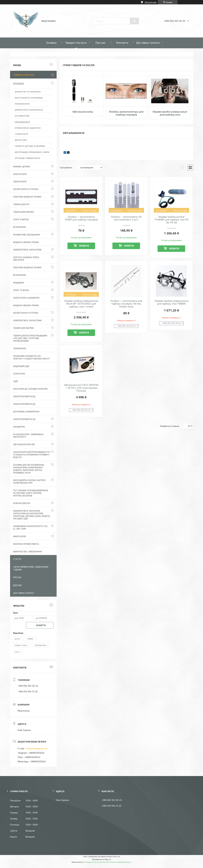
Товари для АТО (21, 204)
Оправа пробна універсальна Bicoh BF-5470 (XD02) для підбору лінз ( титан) (81, 304)
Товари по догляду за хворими (30, 146)
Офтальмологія (22, 122)
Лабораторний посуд (24, 419)
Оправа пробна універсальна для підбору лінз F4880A (171, 302)
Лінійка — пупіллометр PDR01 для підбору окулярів (81, 218)
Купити (84, 246)
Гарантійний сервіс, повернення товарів (31, 568)
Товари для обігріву (23, 212)
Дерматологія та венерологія (29, 110)
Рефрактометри (22, 503)
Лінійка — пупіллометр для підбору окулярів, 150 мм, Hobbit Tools (126, 304)
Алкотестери (20, 174)
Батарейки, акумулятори (26, 412)
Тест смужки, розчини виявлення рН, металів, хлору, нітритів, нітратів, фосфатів (31, 493)
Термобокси (20, 348)
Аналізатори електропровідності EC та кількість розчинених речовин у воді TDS (32, 455)
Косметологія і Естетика (26, 189)
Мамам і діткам (21, 167)
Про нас (100, 43)
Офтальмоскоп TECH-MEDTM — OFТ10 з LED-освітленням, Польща (81, 388)
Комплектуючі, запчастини (27, 250)
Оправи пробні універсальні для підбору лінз (170, 113)
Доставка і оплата (148, 43)
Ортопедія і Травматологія (27, 158)
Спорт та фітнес (21, 290)
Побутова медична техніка (27, 197)
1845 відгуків (150, 2)
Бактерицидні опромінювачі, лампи (32, 152)
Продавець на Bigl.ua (101, 859)
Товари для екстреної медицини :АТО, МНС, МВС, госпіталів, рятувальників (30, 338)
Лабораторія (20, 182)
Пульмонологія (22, 104)
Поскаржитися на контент (95, 862)
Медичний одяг (21, 366)
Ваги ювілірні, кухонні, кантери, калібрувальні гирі (29, 482)
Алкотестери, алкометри (26, 298)
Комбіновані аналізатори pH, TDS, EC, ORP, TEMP (31, 528)
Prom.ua (116, 856)
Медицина (19, 83)
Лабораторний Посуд (24, 396)
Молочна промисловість (26, 544)
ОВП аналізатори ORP (24, 444)
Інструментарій (22, 116)
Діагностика (21, 140)
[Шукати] (134, 21)
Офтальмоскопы (83, 112)
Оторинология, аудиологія (28, 128)
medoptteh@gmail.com (36, 748)
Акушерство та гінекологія (28, 92)
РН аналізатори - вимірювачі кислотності (28, 436)
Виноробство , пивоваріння (28, 552)
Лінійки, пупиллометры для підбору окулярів (126, 113)
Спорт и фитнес (21, 220)
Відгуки (17, 585)
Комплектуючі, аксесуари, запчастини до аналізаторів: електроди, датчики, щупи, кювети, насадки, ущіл (32, 515)
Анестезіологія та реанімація (29, 98)
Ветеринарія (20, 227)
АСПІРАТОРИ (19, 374)
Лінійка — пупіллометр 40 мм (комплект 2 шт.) (126, 218)
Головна (51, 43)
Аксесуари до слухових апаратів (30, 389)
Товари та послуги (24, 75)
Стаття (17, 559)
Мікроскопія (20, 536)
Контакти (122, 43)
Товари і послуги (76, 43)
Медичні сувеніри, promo (26, 242)
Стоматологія (21, 134)
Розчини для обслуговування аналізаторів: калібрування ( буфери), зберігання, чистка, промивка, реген (29, 469)
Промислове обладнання (26, 235)
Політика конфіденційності (120, 862)
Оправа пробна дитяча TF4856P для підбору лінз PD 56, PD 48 (171, 220)
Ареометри (19, 427)
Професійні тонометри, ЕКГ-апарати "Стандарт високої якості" (32, 357)
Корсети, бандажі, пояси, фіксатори (26, 259)
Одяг (16, 381)
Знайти (41, 625)
